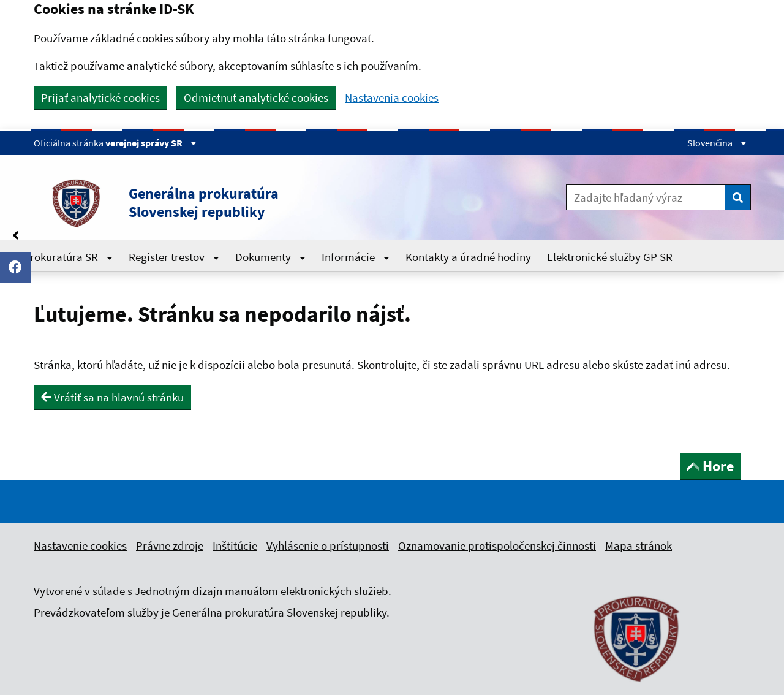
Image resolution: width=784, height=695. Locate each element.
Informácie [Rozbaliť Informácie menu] (356, 257)
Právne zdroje (170, 545)
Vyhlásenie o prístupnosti (328, 545)
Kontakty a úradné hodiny (468, 257)
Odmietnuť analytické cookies (256, 97)
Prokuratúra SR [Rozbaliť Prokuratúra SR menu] (68, 257)
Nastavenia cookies (392, 98)
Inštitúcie (235, 545)
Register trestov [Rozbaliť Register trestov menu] (174, 257)
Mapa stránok (639, 545)
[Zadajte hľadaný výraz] (646, 197)
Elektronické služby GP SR (610, 257)
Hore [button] (710, 466)
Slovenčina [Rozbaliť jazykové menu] (717, 143)
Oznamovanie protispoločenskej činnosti (497, 545)
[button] (244, 203)
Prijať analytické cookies (100, 97)
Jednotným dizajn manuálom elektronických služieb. (263, 591)
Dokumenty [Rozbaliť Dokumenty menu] (270, 257)
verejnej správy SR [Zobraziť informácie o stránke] (151, 143)
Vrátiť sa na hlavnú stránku (112, 397)
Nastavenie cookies (80, 545)
